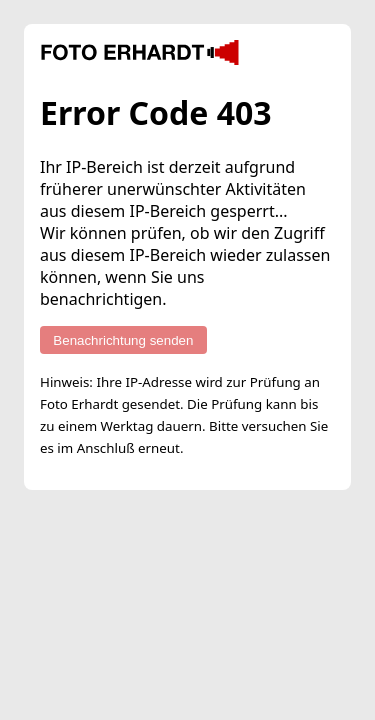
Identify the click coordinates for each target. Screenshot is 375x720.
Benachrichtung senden (123, 340)
